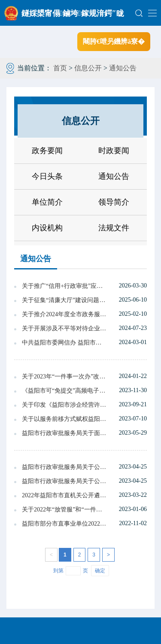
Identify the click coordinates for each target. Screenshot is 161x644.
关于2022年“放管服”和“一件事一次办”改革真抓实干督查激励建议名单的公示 (64, 509)
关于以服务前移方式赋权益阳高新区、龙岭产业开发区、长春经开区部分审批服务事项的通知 (64, 419)
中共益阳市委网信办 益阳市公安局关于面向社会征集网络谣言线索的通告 (64, 343)
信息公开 (88, 68)
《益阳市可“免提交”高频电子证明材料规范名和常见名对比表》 (64, 391)
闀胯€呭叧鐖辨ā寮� (114, 41)
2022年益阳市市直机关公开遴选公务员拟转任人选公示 (64, 495)
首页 (60, 68)
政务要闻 (47, 151)
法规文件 (114, 228)
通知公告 (123, 68)
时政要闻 (114, 151)
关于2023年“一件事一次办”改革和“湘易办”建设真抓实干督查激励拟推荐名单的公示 (64, 376)
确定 (100, 571)
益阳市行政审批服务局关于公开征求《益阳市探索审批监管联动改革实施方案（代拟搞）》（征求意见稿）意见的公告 (64, 467)
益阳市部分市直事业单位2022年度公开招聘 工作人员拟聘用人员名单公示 (64, 524)
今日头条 (47, 176)
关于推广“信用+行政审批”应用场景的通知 (64, 286)
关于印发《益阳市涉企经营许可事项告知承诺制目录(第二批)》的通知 (64, 405)
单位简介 (47, 202)
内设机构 (47, 228)
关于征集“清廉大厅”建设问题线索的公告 (64, 300)
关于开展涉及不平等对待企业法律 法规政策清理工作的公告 (64, 328)
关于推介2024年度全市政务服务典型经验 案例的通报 (64, 314)
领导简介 (114, 202)
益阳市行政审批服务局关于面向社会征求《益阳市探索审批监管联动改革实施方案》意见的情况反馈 (64, 433)
